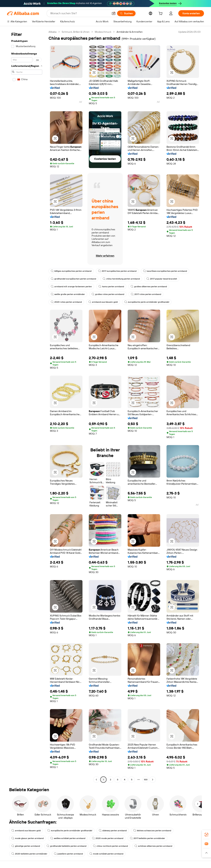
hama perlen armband (111, 287)
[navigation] (27, 406)
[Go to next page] (153, 780)
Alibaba (52, 32)
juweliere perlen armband (68, 854)
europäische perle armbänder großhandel (147, 302)
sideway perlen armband (113, 831)
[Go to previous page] (96, 780)
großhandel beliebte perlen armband (66, 846)
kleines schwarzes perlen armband (152, 831)
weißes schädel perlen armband (68, 838)
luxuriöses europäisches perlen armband (165, 271)
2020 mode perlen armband (108, 838)
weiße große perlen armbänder (68, 294)
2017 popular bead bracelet (162, 279)
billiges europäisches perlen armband (71, 271)
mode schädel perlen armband (106, 854)
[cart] (161, 14)
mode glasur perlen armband (28, 838)
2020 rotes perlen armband (66, 302)
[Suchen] (126, 13)
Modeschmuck (103, 32)
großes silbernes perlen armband (149, 287)
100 (146, 780)
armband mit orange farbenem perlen (71, 287)
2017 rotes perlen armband (146, 294)
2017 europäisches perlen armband (117, 271)
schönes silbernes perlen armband (153, 846)
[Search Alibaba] (79, 13)
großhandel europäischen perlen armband (73, 279)
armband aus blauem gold (103, 302)
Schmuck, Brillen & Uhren (76, 32)
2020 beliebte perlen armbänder (29, 854)
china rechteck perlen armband (110, 846)
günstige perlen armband (26, 846)
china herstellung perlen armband (121, 279)
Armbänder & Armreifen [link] (130, 32)
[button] (114, 13)
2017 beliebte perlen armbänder (148, 838)
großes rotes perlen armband (108, 294)
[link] (206, 835)
